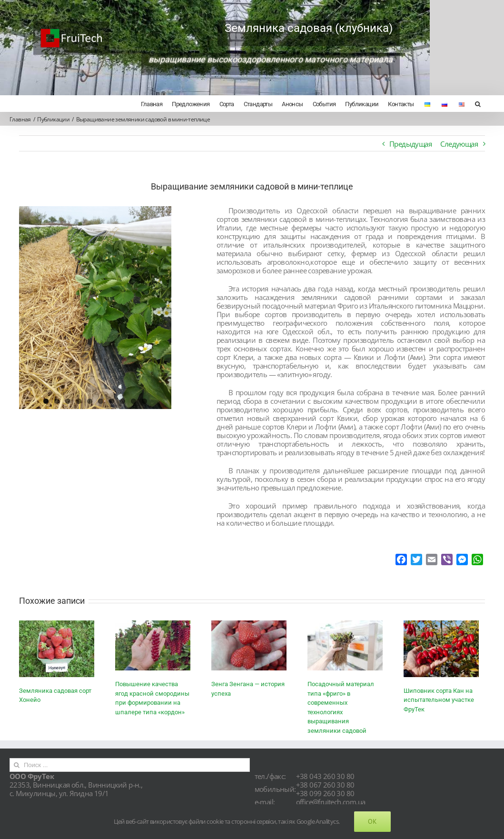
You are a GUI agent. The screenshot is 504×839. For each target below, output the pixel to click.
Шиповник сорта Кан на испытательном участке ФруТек (439, 709)
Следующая (455, 144)
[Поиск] (473, 103)
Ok (372, 821)
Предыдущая (406, 144)
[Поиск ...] (128, 774)
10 (143, 401)
